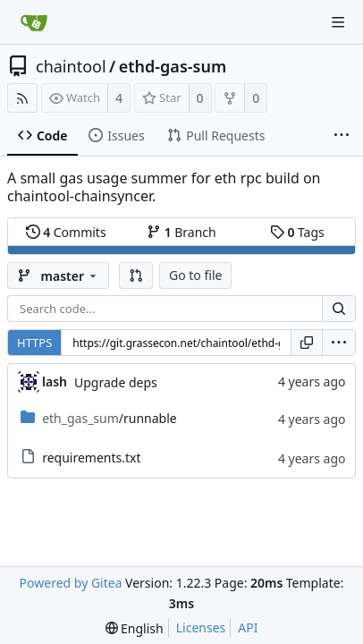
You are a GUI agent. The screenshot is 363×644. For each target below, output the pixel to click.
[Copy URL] (307, 343)
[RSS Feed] (22, 98)
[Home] (34, 22)
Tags (297, 232)
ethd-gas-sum (173, 66)
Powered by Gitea (71, 583)
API (248, 627)
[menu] (339, 343)
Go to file (195, 275)
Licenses (201, 627)
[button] (136, 275)
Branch (181, 232)
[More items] (342, 136)
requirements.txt (91, 458)
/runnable (110, 418)
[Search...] (339, 309)
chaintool (71, 66)
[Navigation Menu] (338, 22)
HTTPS (34, 343)
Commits (66, 232)
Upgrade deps (116, 382)
